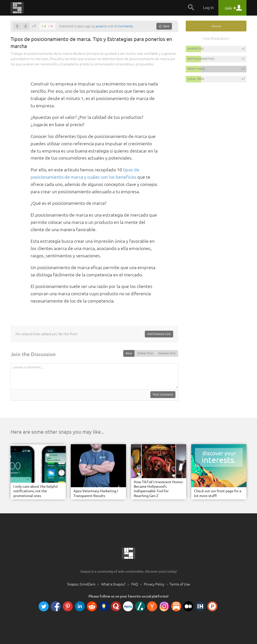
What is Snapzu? (113, 584)
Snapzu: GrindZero (81, 584)
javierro (101, 26)
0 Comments (124, 26)
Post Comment (163, 394)
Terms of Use (180, 584)
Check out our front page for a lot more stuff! (218, 493)
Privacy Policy (154, 584)
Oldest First (145, 353)
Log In (208, 8)
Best (129, 353)
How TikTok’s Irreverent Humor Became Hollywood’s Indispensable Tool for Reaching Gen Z (158, 489)
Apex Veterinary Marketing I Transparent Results (96, 493)
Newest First (167, 353)
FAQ (135, 584)
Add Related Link (159, 334)
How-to (216, 26)
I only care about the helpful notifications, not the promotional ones (36, 491)
